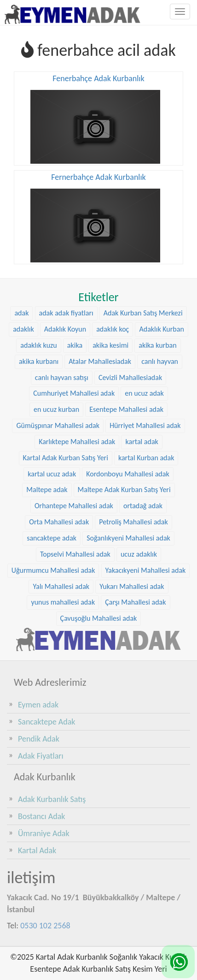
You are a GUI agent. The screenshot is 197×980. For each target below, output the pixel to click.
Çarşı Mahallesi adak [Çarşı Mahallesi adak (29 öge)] (135, 602)
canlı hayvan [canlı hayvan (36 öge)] (160, 361)
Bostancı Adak (42, 816)
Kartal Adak (37, 850)
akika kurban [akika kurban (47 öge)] (157, 345)
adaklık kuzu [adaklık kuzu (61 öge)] (38, 345)
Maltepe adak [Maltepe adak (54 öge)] (47, 490)
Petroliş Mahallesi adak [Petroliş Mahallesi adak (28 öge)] (133, 522)
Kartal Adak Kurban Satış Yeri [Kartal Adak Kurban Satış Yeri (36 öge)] (66, 458)
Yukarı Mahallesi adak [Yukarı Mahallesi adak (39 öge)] (132, 586)
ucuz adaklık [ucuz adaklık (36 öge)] (139, 554)
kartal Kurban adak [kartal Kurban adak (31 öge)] (146, 458)
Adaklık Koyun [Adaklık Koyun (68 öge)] (65, 329)
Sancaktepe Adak (46, 722)
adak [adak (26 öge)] (21, 313)
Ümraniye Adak (44, 833)
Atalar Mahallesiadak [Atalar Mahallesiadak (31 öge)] (100, 361)
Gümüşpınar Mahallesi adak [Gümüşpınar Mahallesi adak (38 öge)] (58, 425)
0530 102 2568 (45, 926)
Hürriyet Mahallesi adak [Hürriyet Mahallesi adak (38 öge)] (145, 425)
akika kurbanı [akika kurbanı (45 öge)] (39, 361)
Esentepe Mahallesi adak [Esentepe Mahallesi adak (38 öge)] (126, 409)
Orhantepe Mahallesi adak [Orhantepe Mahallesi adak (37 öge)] (74, 506)
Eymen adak (38, 705)
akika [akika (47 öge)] (75, 345)
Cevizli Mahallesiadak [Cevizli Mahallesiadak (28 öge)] (130, 377)
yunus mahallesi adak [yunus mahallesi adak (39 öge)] (63, 602)
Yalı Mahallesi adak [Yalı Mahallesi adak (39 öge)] (61, 586)
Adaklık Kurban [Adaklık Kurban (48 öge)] (161, 329)
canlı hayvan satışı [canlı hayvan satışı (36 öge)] (62, 377)
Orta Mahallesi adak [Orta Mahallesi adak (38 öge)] (59, 522)
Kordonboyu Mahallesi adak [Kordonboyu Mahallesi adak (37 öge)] (127, 474)
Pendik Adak (39, 739)
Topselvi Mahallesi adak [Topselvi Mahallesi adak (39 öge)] (75, 554)
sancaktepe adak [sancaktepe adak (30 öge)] (52, 538)
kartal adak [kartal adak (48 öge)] (142, 442)
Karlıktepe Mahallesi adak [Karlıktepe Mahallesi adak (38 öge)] (77, 442)
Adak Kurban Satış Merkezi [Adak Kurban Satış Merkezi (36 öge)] (143, 313)
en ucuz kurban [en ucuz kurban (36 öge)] (56, 409)
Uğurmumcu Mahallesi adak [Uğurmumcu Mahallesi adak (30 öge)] (53, 570)
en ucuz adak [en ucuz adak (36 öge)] (144, 393)
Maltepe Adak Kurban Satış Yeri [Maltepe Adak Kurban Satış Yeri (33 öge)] (124, 490)
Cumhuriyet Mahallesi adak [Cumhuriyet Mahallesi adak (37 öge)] (74, 393)
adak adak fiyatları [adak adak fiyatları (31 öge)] (66, 313)
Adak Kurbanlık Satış (52, 799)
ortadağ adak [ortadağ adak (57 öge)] (143, 506)
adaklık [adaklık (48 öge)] (23, 329)
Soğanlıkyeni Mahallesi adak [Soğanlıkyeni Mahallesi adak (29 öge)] (128, 538)
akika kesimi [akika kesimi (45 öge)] (110, 345)
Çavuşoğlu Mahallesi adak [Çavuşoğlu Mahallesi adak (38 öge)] (99, 618)
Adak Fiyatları (41, 756)
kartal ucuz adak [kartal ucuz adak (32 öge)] (52, 474)
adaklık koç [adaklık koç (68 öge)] (113, 329)
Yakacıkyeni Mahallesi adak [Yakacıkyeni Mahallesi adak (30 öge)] (146, 570)
